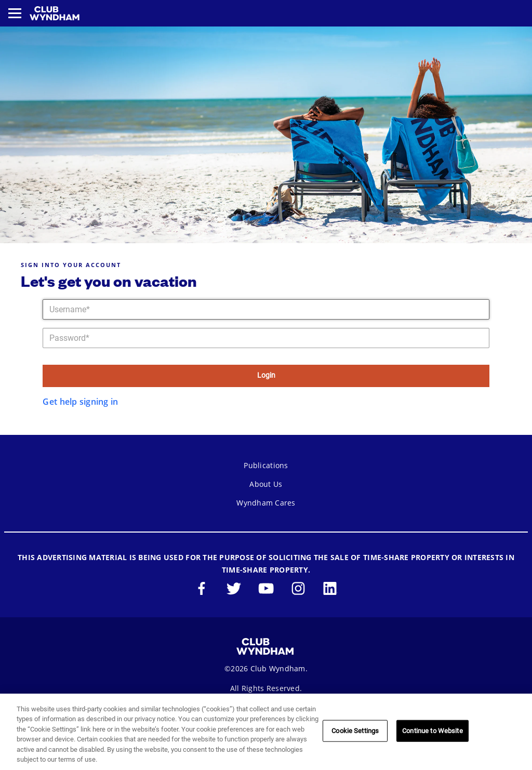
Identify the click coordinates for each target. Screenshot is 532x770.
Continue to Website (432, 731)
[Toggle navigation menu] (15, 13)
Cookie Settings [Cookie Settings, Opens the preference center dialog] (355, 731)
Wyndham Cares (266, 503)
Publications (266, 465)
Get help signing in (80, 402)
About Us (266, 484)
